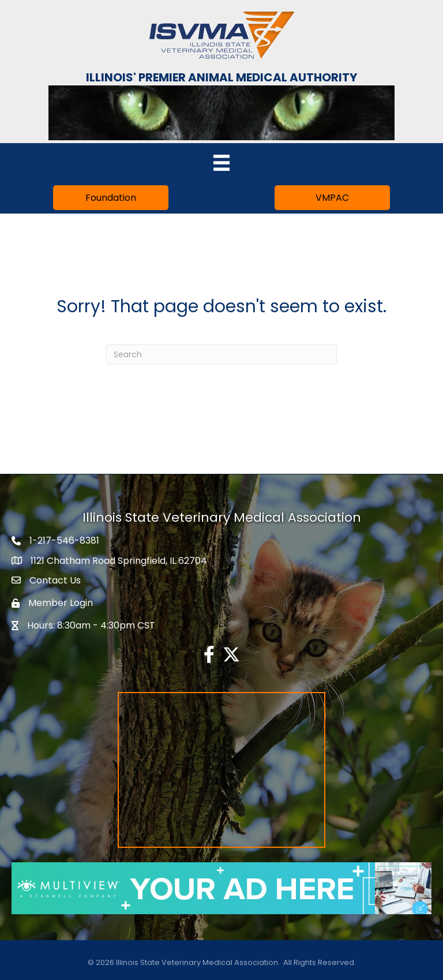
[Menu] (221, 163)
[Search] (221, 354)
